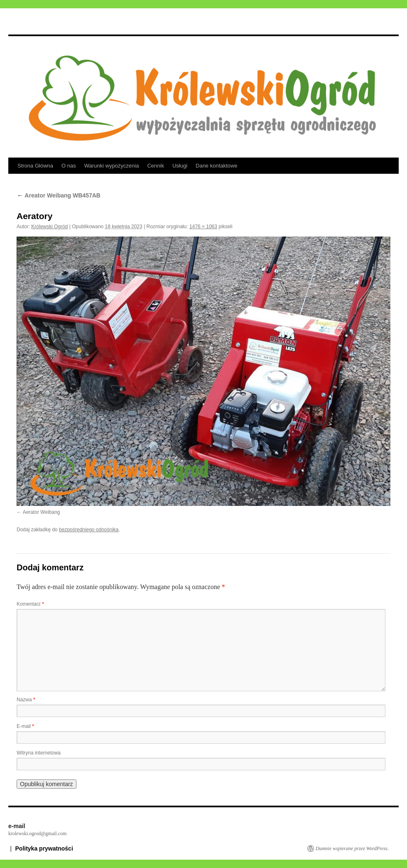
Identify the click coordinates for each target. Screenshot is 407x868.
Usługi (180, 166)
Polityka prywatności (44, 848)
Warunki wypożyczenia (112, 166)
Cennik (155, 166)
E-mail (25, 726)
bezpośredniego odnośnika (89, 530)
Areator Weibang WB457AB (59, 195)
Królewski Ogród (49, 227)
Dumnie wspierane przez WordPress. (352, 848)
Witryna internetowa (39, 753)
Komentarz (30, 604)
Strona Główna (35, 166)
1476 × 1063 (203, 227)
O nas (69, 166)
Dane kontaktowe (216, 166)
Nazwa (26, 700)
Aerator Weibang (42, 512)
